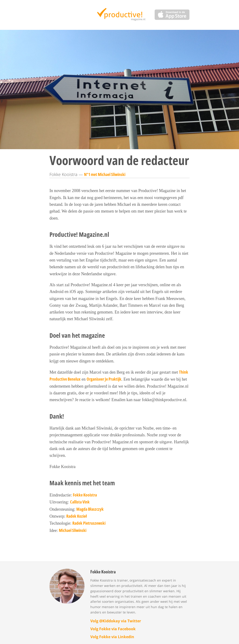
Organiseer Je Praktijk (104, 379)
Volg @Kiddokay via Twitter (116, 621)
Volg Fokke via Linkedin (112, 637)
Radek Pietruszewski (89, 523)
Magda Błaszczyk (90, 509)
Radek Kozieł (77, 516)
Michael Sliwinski (73, 530)
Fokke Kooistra (85, 495)
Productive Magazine (120, 15)
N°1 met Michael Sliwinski (105, 174)
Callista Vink (80, 502)
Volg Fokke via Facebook (113, 629)
